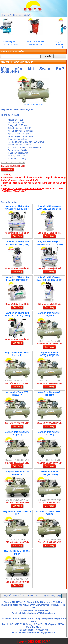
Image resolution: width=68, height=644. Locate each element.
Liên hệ (26, 15)
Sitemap (17, 15)
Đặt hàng (7, 169)
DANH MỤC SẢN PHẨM (13, 52)
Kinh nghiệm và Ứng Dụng (48, 595)
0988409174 (39, 641)
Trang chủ (6, 15)
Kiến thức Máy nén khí (23, 595)
